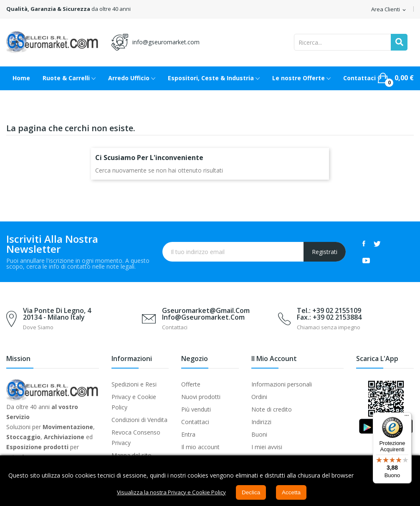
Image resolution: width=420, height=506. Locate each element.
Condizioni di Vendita (139, 420)
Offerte (191, 384)
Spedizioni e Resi (134, 384)
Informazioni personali (282, 384)
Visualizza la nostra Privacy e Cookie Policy (171, 492)
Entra (188, 434)
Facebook (364, 244)
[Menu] (407, 417)
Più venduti (196, 409)
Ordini (259, 397)
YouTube (366, 260)
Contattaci (195, 422)
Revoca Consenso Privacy (136, 437)
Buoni (259, 434)
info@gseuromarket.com (166, 42)
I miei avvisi (267, 447)
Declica (254, 493)
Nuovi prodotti (201, 397)
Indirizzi (261, 422)
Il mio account (200, 447)
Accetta (295, 493)
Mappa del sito (132, 455)
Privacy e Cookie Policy (134, 402)
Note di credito (272, 409)
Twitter (377, 244)
